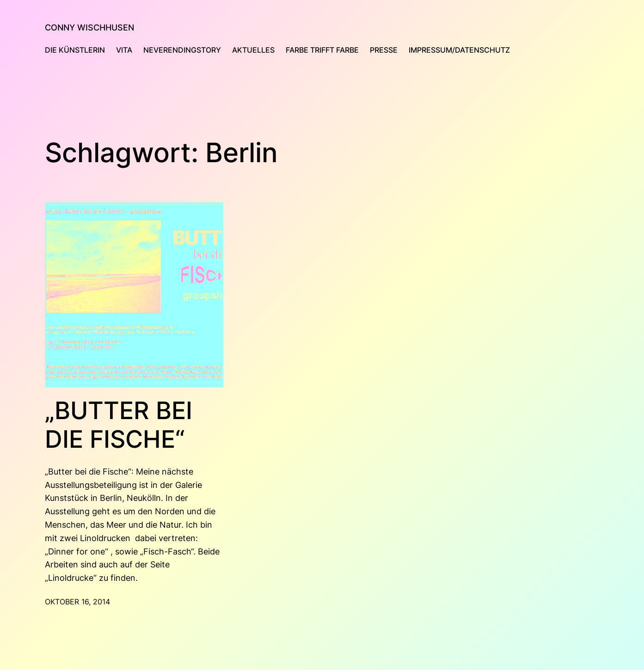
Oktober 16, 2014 (77, 602)
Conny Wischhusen (89, 27)
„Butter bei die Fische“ (119, 425)
